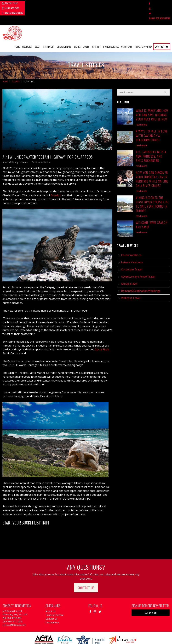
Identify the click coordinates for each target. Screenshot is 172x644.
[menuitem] (17, 32)
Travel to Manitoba (143, 32)
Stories (77, 32)
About (37, 32)
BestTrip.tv (96, 32)
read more (141, 110)
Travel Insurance (111, 32)
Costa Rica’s (102, 335)
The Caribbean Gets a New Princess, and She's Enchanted (151, 141)
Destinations (49, 32)
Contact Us (162, 32)
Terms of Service (54, 600)
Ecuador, (56, 180)
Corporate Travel (132, 255)
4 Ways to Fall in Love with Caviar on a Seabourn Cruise (152, 121)
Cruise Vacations (131, 240)
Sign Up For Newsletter (160, 3)
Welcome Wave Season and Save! (152, 210)
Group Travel (129, 269)
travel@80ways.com (53, 3)
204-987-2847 (10, 3)
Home (17, 32)
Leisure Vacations (132, 247)
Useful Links (127, 32)
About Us (51, 596)
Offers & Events (64, 32)
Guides (86, 32)
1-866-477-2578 (30, 3)
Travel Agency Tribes (104, 637)
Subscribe (151, 598)
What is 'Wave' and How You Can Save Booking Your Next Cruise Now (152, 100)
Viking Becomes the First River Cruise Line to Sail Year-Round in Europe (152, 189)
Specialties (27, 32)
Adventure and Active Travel (138, 262)
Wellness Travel (131, 283)
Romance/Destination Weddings (141, 276)
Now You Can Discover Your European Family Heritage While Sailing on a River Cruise (152, 164)
